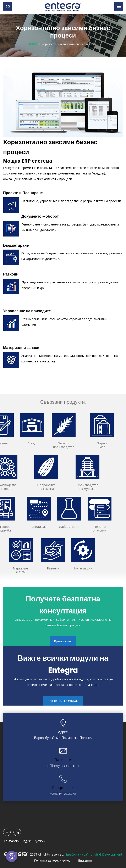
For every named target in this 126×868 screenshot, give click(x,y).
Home (32, 44)
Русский (40, 841)
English (27, 841)
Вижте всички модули (63, 701)
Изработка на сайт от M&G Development (94, 855)
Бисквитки (85, 861)
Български (12, 841)
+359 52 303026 (63, 794)
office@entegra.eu (63, 766)
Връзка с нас (63, 641)
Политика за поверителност (53, 861)
